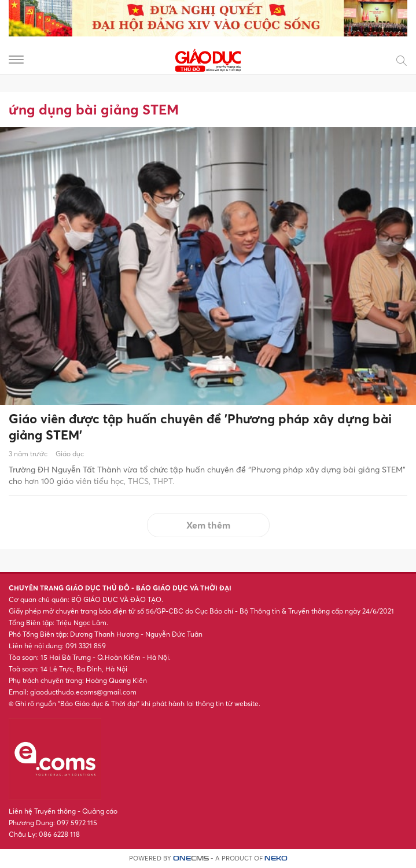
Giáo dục (70, 454)
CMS (191, 858)
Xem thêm (208, 525)
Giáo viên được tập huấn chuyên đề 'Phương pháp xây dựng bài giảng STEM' (200, 427)
